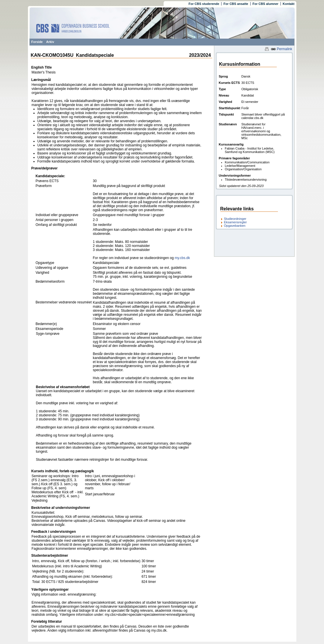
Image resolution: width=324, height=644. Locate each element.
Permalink (282, 49)
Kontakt (289, 4)
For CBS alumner (266, 4)
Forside (37, 42)
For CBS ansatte (236, 4)
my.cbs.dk (182, 258)
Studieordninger (235, 219)
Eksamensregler (235, 222)
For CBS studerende (204, 4)
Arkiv (50, 42)
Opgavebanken (235, 226)
